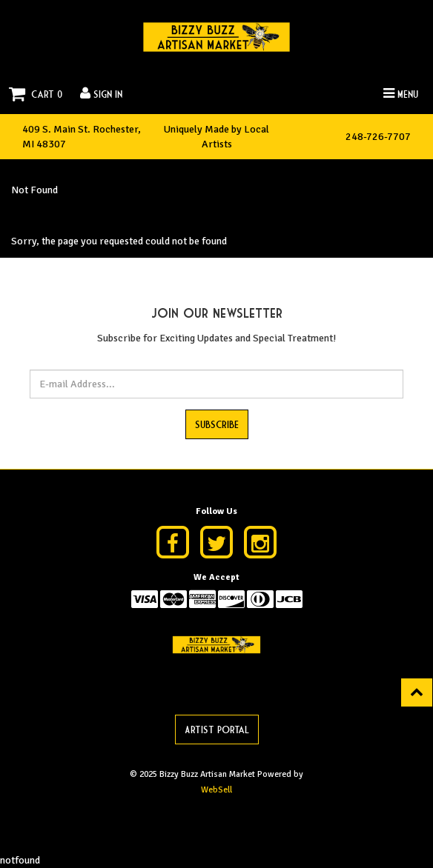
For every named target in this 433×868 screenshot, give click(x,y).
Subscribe (217, 424)
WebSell (216, 789)
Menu (401, 93)
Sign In (101, 93)
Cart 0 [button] (36, 94)
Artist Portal (217, 729)
